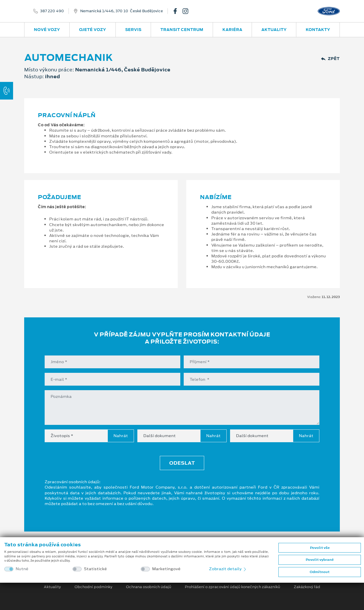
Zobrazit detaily (228, 569)
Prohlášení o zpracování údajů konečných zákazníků (232, 587)
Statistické (95, 569)
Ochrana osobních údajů (149, 587)
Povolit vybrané (320, 560)
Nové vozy (47, 30)
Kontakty (318, 30)
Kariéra (232, 30)
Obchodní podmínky (93, 587)
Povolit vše (320, 548)
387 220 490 (52, 11)
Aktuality (274, 30)
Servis (133, 30)
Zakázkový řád (307, 587)
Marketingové (166, 569)
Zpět (330, 59)
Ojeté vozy (93, 30)
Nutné (22, 569)
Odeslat (182, 463)
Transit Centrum (182, 30)
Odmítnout (320, 572)
